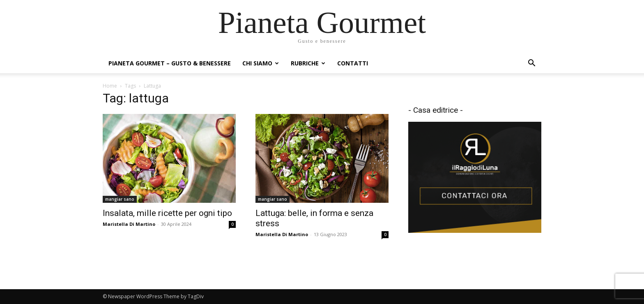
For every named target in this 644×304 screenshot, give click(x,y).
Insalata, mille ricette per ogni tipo (167, 213)
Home (110, 86)
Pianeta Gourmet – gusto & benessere (170, 63)
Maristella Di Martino (129, 224)
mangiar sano (120, 199)
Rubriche (308, 63)
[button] (531, 64)
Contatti (353, 63)
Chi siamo (261, 63)
